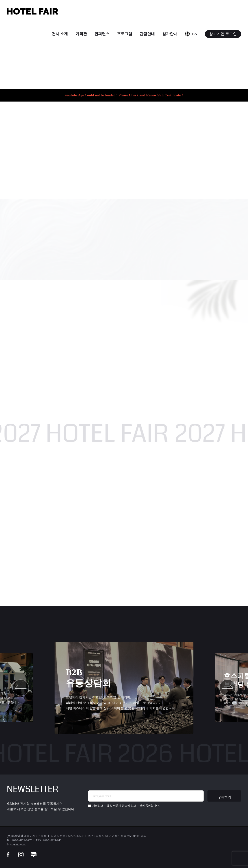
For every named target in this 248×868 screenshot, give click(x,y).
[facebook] (8, 852)
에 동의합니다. (124, 806)
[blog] (34, 852)
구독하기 (224, 797)
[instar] (21, 852)
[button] (21, 688)
